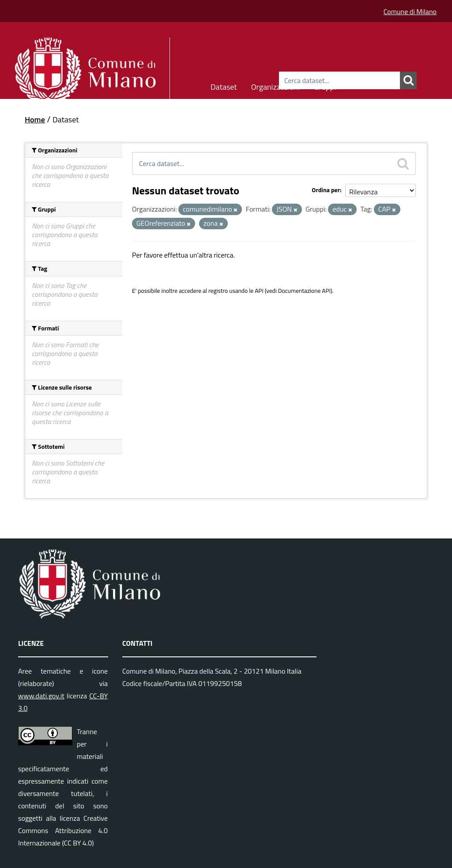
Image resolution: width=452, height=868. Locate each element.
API (259, 291)
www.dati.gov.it (41, 696)
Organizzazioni (276, 85)
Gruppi (325, 85)
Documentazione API (304, 291)
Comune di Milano (410, 11)
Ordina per (326, 190)
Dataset (224, 85)
